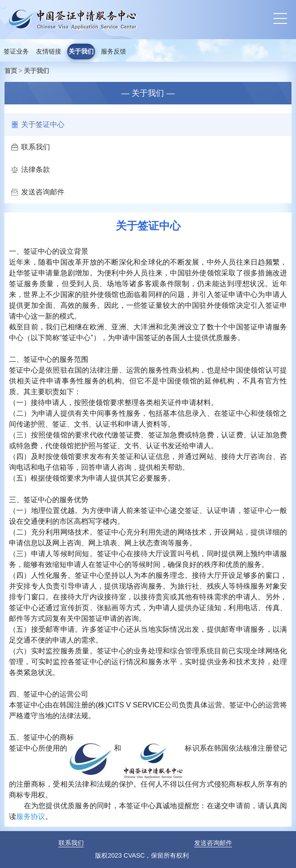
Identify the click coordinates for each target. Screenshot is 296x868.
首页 (11, 71)
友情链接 (49, 52)
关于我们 (81, 52)
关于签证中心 (38, 124)
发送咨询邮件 (38, 192)
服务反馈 (114, 52)
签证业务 (16, 52)
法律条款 (31, 169)
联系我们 (31, 147)
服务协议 (31, 816)
